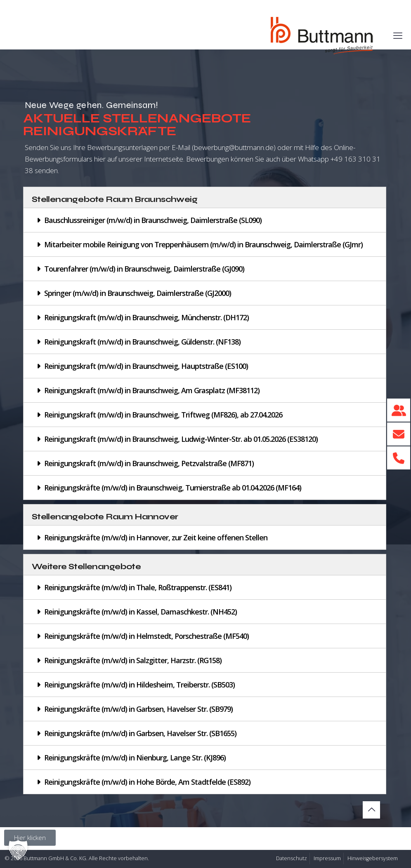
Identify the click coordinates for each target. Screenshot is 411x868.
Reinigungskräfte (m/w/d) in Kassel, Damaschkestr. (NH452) (141, 612)
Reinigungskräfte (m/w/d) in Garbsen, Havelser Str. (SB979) (138, 709)
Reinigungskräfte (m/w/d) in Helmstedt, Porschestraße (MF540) (146, 636)
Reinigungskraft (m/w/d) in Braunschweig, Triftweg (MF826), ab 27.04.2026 (163, 415)
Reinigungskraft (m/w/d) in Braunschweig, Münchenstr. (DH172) (146, 317)
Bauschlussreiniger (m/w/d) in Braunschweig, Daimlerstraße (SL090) (153, 220)
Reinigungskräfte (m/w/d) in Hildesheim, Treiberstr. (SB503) (139, 685)
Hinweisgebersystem (373, 858)
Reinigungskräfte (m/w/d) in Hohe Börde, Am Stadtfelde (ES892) (147, 782)
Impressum (327, 858)
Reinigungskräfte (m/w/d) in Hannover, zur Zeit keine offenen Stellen (156, 537)
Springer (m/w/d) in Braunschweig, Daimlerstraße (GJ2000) (138, 293)
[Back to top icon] (371, 810)
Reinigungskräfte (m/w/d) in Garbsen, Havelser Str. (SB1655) (140, 733)
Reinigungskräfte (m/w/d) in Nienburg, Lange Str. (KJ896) (135, 758)
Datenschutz (292, 858)
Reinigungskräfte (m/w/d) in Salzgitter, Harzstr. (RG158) (133, 660)
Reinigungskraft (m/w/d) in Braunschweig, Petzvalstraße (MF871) (149, 463)
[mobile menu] (398, 35)
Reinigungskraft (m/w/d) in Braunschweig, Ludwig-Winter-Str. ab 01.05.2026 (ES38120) (181, 439)
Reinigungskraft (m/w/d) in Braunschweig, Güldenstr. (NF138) (142, 342)
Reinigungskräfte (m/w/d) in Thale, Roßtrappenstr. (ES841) (138, 587)
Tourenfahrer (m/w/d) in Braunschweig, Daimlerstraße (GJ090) (144, 269)
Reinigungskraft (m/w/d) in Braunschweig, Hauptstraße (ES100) (146, 366)
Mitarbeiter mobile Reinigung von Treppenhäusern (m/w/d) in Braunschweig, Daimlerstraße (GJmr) (203, 244)
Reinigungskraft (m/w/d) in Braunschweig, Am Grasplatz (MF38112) (152, 390)
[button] (205, 220)
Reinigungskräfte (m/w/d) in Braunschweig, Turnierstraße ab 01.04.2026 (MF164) (173, 488)
